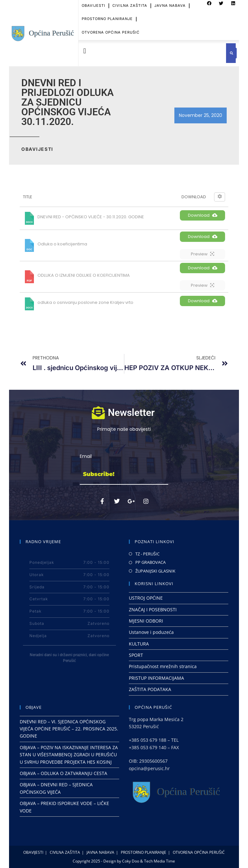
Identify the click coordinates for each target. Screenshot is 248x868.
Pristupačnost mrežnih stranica (163, 666)
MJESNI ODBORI (146, 621)
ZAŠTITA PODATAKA (150, 689)
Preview (202, 254)
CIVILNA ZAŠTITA (65, 852)
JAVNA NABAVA (100, 852)
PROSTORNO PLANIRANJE (107, 12)
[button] (85, 51)
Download (203, 215)
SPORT (136, 655)
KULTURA (139, 644)
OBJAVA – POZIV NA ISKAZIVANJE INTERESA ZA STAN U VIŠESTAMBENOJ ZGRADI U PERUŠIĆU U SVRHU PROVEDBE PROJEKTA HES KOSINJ (69, 755)
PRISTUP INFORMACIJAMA (156, 678)
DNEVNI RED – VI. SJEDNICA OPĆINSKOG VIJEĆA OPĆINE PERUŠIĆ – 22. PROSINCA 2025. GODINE (69, 729)
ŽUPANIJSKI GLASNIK (155, 571)
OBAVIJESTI (33, 852)
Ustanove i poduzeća (151, 632)
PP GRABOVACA (150, 562)
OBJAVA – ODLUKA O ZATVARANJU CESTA (63, 773)
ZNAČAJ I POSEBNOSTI (153, 610)
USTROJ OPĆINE (146, 598)
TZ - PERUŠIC (147, 554)
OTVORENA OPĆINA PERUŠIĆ (111, 25)
